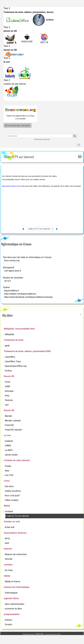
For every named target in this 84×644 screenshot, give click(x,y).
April (7, 543)
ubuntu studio (12, 455)
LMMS (8, 446)
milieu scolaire (12, 500)
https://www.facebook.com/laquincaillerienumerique (28, 297)
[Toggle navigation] (79, 145)
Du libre (42, 315)
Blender (9, 416)
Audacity (9, 441)
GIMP (8, 386)
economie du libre (14, 609)
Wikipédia (10, 334)
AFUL (8, 539)
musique (9, 511)
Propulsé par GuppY (28, 634)
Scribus (9, 371)
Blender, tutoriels (13, 421)
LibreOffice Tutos (13, 361)
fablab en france (13, 581)
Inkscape (9, 391)
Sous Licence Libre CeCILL (53, 634)
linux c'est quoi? (13, 496)
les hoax (9, 570)
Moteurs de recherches (16, 554)
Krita (7, 396)
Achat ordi (10, 527)
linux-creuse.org (12, 260)
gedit (7, 346)
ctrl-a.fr (8, 281)
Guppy (8, 466)
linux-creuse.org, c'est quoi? (18, 125)
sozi (7, 405)
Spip (7, 471)
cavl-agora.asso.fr (13, 271)
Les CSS (9, 475)
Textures (9, 400)
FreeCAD (10, 425)
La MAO (9, 450)
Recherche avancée (42, 139)
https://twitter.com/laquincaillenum (20, 294)
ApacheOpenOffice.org (16, 366)
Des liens (10, 486)
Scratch (9, 624)
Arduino (9, 620)
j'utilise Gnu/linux (13, 491)
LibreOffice (10, 357)
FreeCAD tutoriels (14, 430)
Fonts (8, 382)
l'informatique (11, 593)
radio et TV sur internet (19, 157)
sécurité (9, 559)
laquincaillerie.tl (11, 291)
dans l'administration (15, 604)
